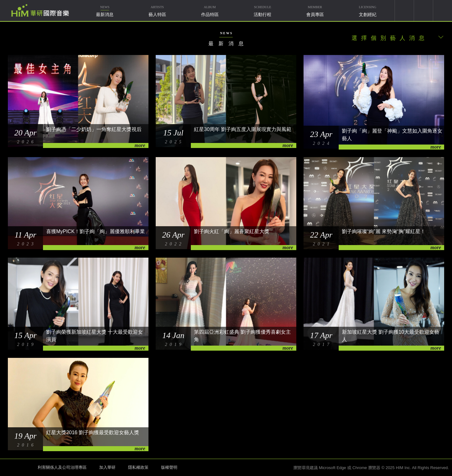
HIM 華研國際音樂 (17, 467)
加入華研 (107, 467)
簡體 (443, 11)
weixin (423, 11)
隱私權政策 (138, 467)
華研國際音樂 (40, 10)
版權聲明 (169, 467)
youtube (404, 11)
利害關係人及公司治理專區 (62, 467)
